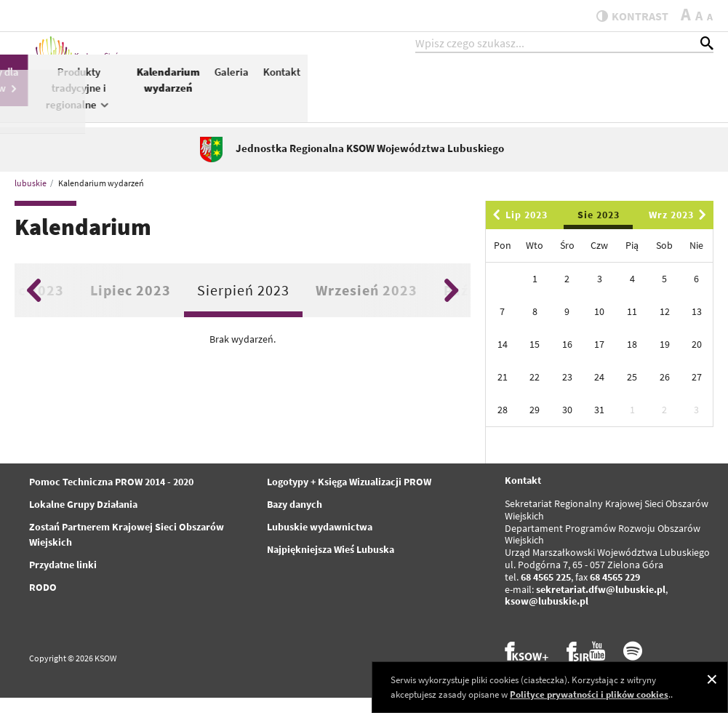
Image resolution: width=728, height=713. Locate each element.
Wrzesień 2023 (367, 305)
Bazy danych (295, 520)
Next (451, 306)
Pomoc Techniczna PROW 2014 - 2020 (111, 498)
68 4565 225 (546, 592)
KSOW (290, 92)
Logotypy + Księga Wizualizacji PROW (349, 498)
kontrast (625, 16)
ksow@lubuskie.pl (547, 617)
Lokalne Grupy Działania (83, 520)
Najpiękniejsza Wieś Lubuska (331, 565)
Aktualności (234, 85)
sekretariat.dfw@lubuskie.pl (601, 605)
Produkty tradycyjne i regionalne (484, 101)
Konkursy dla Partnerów (394, 93)
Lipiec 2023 (131, 305)
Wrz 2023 (680, 231)
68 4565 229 (615, 592)
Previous (34, 306)
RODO (43, 603)
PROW (333, 85)
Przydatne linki (63, 581)
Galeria (637, 85)
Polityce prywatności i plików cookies (589, 694)
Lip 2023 (518, 231)
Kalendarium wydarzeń (574, 93)
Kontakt (688, 85)
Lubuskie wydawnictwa (320, 543)
